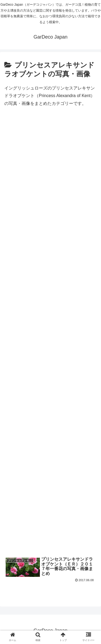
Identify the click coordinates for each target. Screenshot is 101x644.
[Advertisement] (50, 338)
